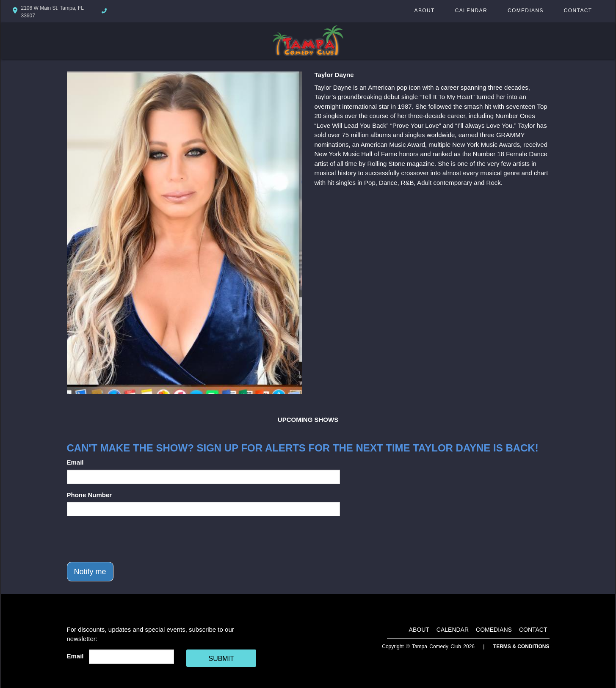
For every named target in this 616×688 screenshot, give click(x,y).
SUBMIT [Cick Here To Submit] (221, 659)
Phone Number (90, 495)
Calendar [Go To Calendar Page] (471, 11)
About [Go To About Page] (425, 11)
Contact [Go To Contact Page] (578, 11)
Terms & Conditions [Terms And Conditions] (521, 647)
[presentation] (131, 539)
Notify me (90, 572)
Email (75, 462)
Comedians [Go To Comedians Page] (526, 11)
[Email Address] (131, 657)
